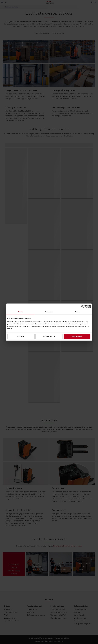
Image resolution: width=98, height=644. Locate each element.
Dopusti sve (77, 336)
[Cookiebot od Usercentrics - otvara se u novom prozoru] (82, 306)
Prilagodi (49, 336)
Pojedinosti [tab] (49, 312)
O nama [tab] (78, 312)
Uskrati (21, 336)
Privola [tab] (20, 312)
